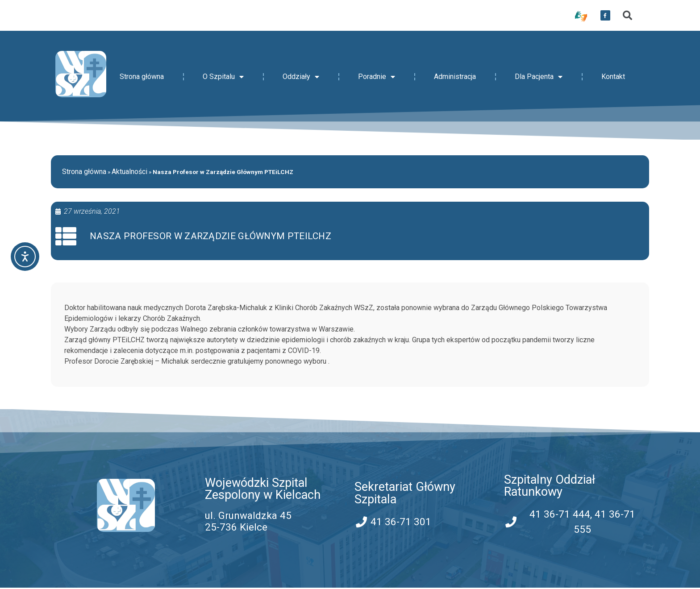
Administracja (455, 77)
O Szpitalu (223, 77)
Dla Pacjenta (539, 77)
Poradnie (377, 77)
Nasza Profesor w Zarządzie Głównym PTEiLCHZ (212, 237)
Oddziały (301, 77)
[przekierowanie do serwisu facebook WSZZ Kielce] (605, 16)
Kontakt (613, 77)
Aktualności (129, 172)
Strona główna (142, 77)
